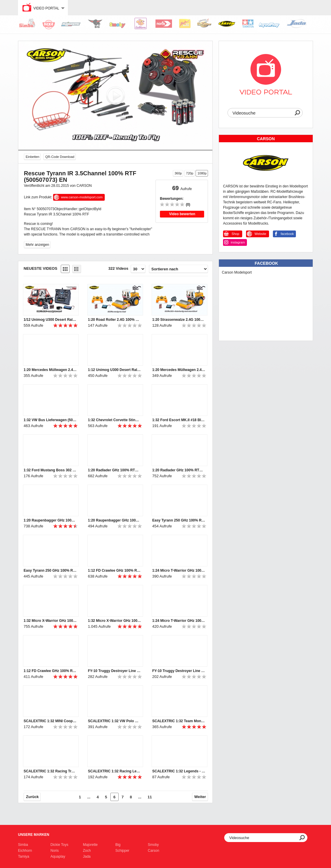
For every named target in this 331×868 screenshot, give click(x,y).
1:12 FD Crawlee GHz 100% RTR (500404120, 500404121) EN (114, 571)
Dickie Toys (59, 845)
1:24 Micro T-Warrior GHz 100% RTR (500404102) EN (179, 571)
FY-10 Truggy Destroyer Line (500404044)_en (114, 671)
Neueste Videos (40, 268)
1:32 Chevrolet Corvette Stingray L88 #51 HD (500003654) (114, 420)
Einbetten (32, 157)
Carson (154, 851)
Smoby (153, 845)
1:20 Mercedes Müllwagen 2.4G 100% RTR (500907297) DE (179, 370)
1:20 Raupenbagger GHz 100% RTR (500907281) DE (114, 520)
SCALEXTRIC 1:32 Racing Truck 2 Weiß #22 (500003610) (50, 771)
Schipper (122, 851)
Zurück (32, 797)
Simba (23, 845)
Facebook (266, 263)
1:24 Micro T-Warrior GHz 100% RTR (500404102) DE (179, 621)
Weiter (200, 797)
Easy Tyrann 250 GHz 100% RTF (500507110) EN (50, 571)
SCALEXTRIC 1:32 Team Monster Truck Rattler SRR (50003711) (179, 721)
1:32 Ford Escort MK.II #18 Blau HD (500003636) (179, 420)
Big (118, 845)
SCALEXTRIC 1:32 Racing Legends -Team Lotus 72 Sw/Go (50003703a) (114, 771)
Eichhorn (25, 851)
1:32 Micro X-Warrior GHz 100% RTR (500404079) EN (50, 621)
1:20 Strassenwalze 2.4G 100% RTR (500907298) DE (179, 320)
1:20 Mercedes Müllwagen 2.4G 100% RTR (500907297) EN (50, 370)
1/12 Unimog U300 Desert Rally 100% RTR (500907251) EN (50, 320)
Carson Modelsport (237, 272)
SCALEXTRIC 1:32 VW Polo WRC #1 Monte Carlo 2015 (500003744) (114, 721)
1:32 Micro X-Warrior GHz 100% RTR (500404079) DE (114, 621)
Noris (55, 851)
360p (178, 173)
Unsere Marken (34, 835)
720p (190, 173)
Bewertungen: (172, 199)
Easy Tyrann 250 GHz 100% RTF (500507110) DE (179, 520)
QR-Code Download (60, 157)
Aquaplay (58, 856)
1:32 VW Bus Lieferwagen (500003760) (50, 420)
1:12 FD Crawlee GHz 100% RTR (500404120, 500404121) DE (50, 671)
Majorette (90, 845)
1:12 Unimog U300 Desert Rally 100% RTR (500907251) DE (114, 370)
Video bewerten (182, 214)
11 (150, 797)
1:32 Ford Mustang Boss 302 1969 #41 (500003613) (50, 470)
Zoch (87, 851)
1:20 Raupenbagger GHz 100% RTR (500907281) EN (50, 520)
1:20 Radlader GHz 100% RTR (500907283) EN (179, 470)
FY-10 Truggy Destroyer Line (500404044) (179, 671)
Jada (87, 856)
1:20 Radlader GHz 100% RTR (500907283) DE (114, 470)
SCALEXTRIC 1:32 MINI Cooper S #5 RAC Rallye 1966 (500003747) (50, 721)
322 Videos (118, 268)
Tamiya (24, 856)
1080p (202, 173)
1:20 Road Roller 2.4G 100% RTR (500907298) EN (114, 320)
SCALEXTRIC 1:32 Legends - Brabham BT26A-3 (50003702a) (179, 771)
